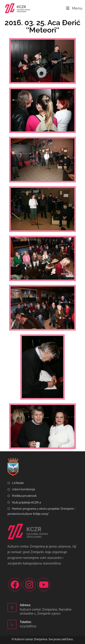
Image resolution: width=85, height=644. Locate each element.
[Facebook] (15, 585)
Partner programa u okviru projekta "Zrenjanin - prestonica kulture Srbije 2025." (42, 511)
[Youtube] (44, 585)
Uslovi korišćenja (23, 489)
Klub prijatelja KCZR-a (26, 502)
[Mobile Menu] (74, 8)
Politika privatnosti (24, 496)
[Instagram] (29, 585)
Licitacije (18, 483)
